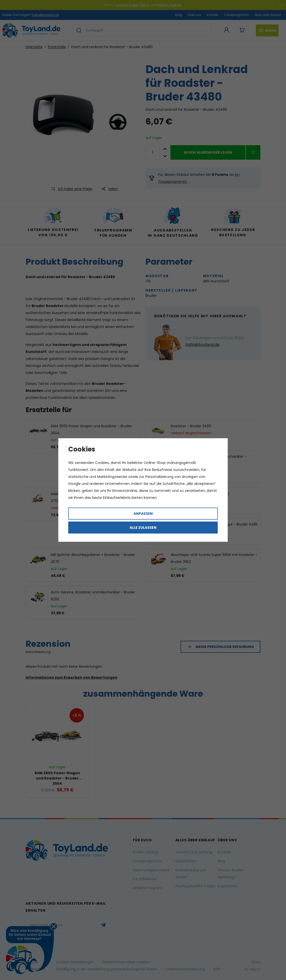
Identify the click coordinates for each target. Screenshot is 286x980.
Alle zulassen (143, 528)
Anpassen (143, 514)
